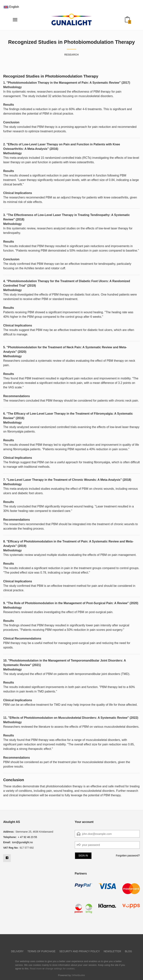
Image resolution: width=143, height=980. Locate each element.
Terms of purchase (41, 951)
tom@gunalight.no (22, 842)
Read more (36, 969)
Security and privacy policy (80, 951)
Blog (128, 951)
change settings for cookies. (60, 969)
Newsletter (112, 951)
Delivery (17, 951)
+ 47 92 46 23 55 (27, 837)
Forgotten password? (128, 856)
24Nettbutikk (78, 975)
